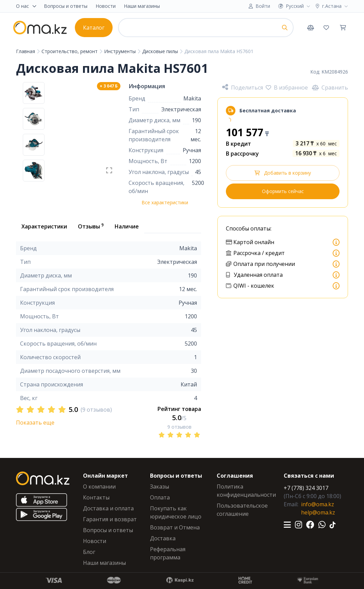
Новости (106, 6)
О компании (99, 487)
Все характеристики (165, 202)
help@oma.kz (318, 512)
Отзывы (91, 226)
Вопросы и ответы (66, 6)
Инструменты (121, 51)
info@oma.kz (318, 504)
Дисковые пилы (161, 51)
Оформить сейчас (283, 191)
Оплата (160, 497)
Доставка (163, 538)
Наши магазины (142, 6)
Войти (263, 6)
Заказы (160, 487)
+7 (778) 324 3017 (306, 488)
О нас (27, 6)
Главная (26, 51)
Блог (89, 552)
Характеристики (44, 226)
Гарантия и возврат (110, 519)
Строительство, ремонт (70, 51)
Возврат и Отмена (175, 527)
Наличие (127, 226)
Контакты (96, 497)
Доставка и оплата (108, 508)
